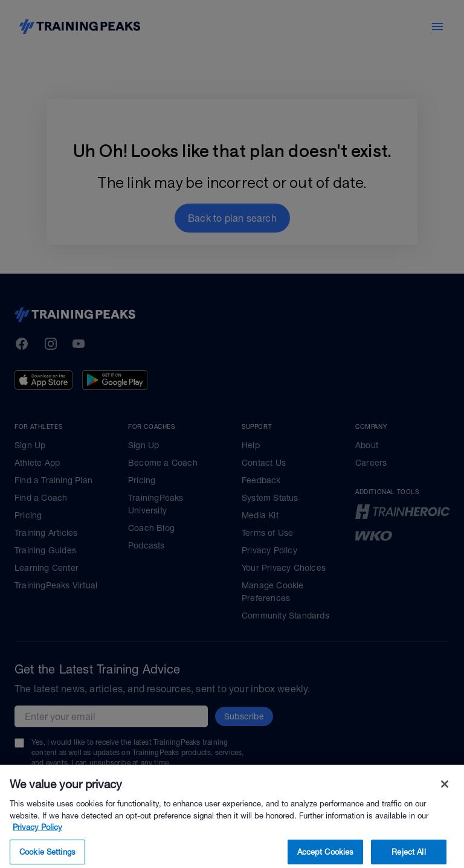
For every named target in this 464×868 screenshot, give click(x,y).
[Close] (445, 797)
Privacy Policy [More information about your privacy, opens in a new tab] (37, 841)
